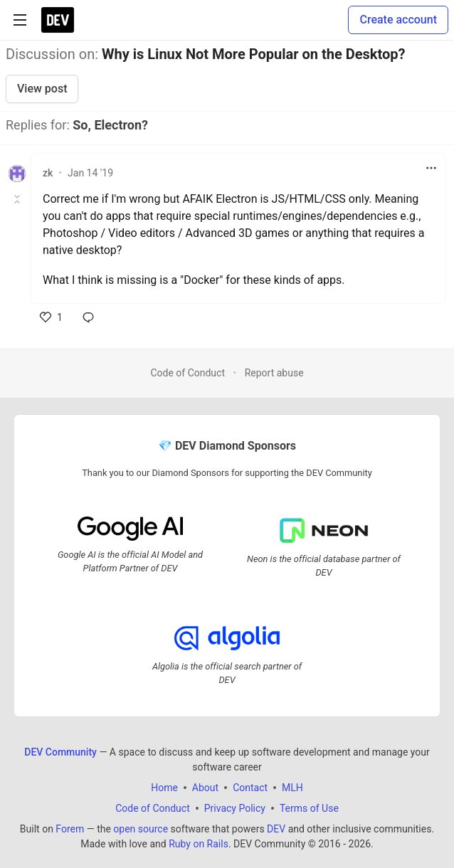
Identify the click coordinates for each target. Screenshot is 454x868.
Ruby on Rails (199, 843)
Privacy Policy (235, 808)
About (205, 787)
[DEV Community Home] (58, 20)
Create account (398, 20)
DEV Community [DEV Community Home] (60, 751)
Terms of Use (309, 808)
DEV (276, 828)
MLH (292, 787)
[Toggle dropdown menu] (431, 168)
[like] (51, 317)
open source (141, 828)
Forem (70, 828)
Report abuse (274, 373)
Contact (250, 787)
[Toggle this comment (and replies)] (18, 199)
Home (164, 787)
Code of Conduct (188, 373)
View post (42, 89)
